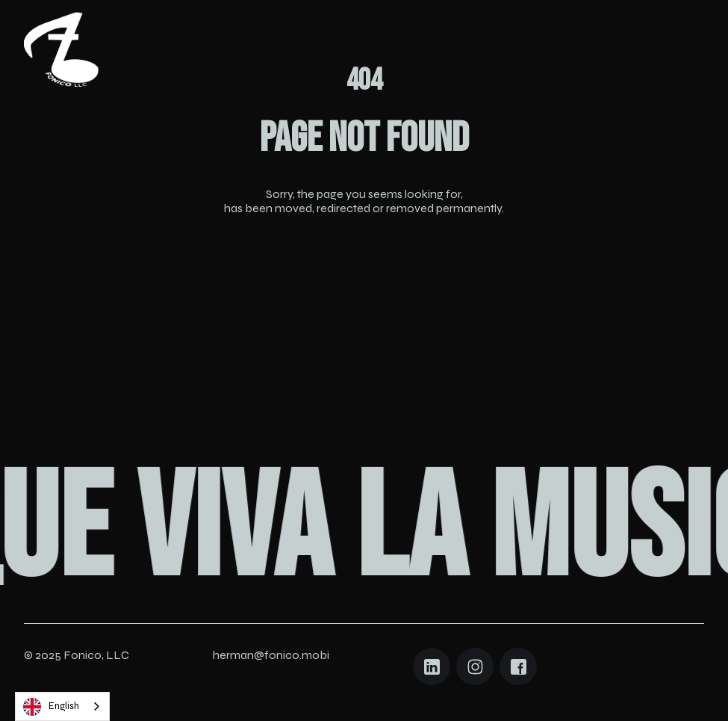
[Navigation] (61, 49)
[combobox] (62, 706)
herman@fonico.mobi (271, 655)
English (51, 707)
